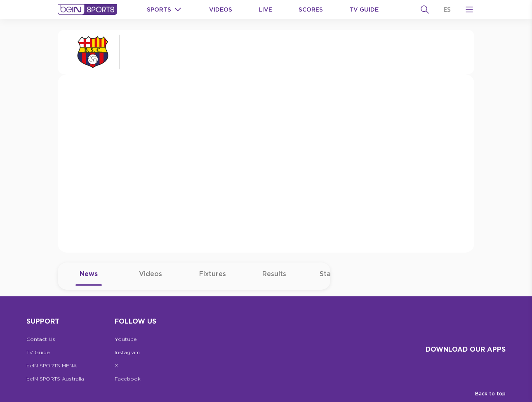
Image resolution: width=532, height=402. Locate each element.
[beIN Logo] (87, 9)
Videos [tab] (151, 278)
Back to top (490, 394)
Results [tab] (274, 278)
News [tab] (89, 278)
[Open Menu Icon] (469, 9)
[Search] (425, 9)
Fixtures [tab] (213, 278)
